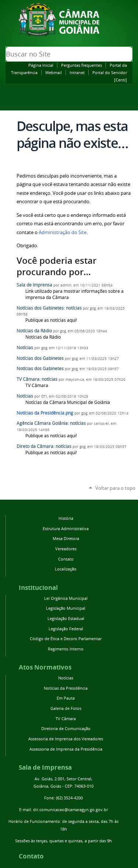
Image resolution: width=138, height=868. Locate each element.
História (66, 518)
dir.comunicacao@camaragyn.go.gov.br (70, 809)
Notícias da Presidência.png (45, 413)
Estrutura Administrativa (66, 528)
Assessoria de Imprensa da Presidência (66, 749)
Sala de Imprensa (34, 285)
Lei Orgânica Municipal (66, 598)
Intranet (77, 72)
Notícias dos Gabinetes (40, 358)
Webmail (54, 72)
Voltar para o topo (115, 488)
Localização (66, 569)
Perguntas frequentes (82, 65)
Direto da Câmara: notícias (44, 446)
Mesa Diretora (66, 538)
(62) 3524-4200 (69, 798)
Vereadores (66, 549)
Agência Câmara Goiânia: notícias (51, 423)
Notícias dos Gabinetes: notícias (49, 308)
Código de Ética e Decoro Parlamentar (66, 639)
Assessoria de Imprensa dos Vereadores (66, 739)
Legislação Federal (66, 629)
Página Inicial (41, 65)
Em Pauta (66, 698)
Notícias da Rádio (34, 331)
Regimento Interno (66, 649)
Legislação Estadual (66, 618)
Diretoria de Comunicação (66, 728)
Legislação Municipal (66, 608)
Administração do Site (63, 232)
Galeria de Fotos (66, 708)
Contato (66, 559)
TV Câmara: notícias (37, 379)
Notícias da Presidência (66, 688)
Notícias (25, 348)
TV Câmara (66, 719)
